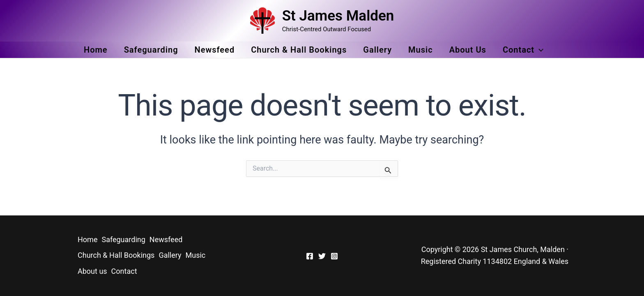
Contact (523, 50)
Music (421, 50)
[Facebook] (310, 256)
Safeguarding (151, 50)
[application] (539, 50)
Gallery (377, 50)
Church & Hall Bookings (299, 50)
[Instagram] (334, 256)
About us (468, 50)
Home (96, 50)
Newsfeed (215, 50)
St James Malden (338, 16)
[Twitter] (322, 256)
